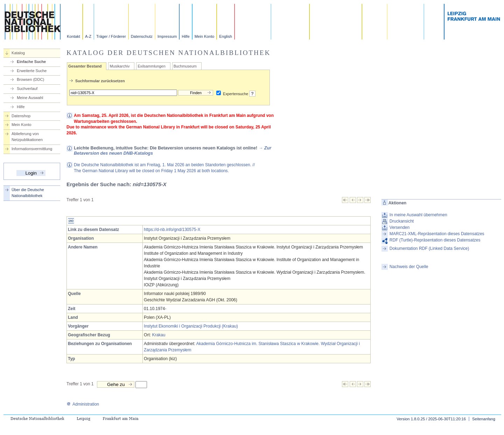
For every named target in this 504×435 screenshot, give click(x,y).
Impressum (167, 36)
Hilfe (185, 36)
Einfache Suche (31, 62)
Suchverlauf (27, 89)
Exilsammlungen (151, 66)
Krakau (159, 335)
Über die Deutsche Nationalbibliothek (28, 193)
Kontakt (73, 36)
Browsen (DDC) (30, 79)
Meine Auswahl (30, 98)
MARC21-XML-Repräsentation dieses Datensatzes (437, 234)
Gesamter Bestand (85, 66)
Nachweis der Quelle (409, 267)
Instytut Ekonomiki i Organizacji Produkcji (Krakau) (191, 326)
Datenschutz (142, 36)
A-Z (88, 36)
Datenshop (21, 116)
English (226, 36)
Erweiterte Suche (32, 71)
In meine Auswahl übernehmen (418, 215)
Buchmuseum (185, 66)
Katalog (18, 53)
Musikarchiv (120, 66)
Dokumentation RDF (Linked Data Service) (429, 248)
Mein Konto (205, 36)
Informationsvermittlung (32, 149)
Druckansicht (402, 221)
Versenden (400, 227)
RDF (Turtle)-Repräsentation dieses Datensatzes (435, 240)
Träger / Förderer (111, 36)
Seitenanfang (484, 419)
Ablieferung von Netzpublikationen (27, 137)
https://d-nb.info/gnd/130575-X (172, 230)
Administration (83, 404)
